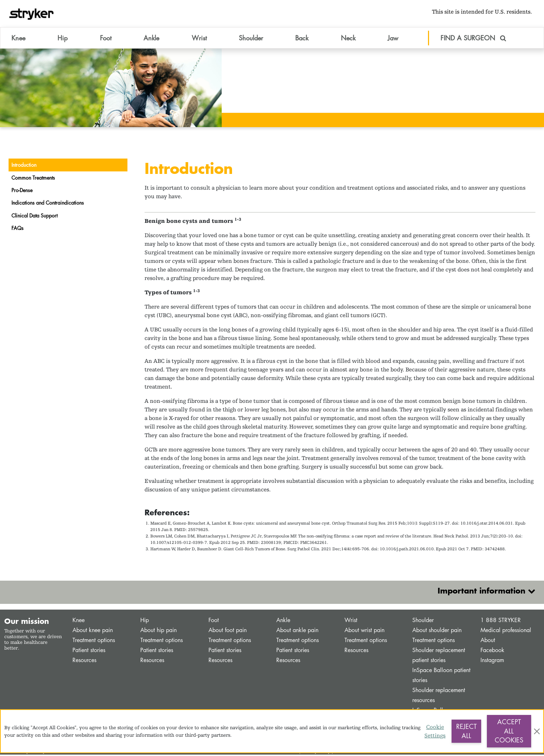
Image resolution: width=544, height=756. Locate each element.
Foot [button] (106, 39)
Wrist (351, 622)
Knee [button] (18, 39)
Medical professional (506, 632)
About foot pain (228, 632)
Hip (145, 622)
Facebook (492, 652)
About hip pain (158, 632)
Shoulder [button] (251, 39)
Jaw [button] (393, 39)
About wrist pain (364, 632)
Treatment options (94, 642)
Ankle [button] (151, 39)
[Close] (537, 731)
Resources (84, 662)
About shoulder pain (437, 632)
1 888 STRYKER (501, 622)
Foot (214, 622)
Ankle (283, 622)
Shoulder (423, 622)
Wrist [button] (199, 39)
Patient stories (89, 652)
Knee (79, 622)
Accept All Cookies (509, 731)
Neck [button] (348, 39)
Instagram (492, 662)
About (488, 642)
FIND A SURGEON (473, 39)
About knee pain (93, 632)
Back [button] (302, 39)
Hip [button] (62, 39)
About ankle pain (297, 632)
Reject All (466, 731)
